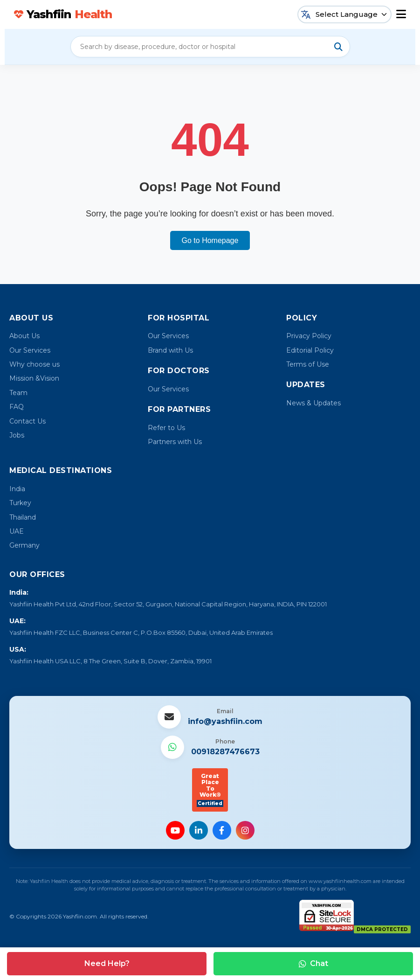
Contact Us (28, 421)
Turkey (20, 503)
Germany (24, 545)
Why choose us (34, 364)
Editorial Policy (310, 350)
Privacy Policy (309, 336)
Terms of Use (308, 364)
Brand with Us (170, 350)
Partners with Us (175, 442)
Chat (313, 963)
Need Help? (107, 963)
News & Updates (313, 403)
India (17, 489)
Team (18, 393)
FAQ (17, 407)
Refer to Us (166, 428)
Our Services (30, 350)
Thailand (23, 517)
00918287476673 (225, 752)
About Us (24, 336)
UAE (17, 531)
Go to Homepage (210, 240)
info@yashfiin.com (225, 721)
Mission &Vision (34, 378)
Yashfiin (63, 14)
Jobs (17, 435)
